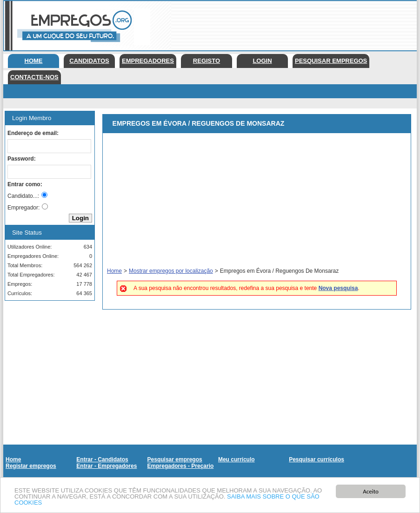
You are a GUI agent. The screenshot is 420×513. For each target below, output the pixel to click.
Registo (207, 61)
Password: (22, 159)
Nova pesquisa (338, 288)
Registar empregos (31, 466)
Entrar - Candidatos (102, 459)
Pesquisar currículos (317, 459)
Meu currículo (237, 459)
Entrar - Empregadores (107, 466)
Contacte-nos (34, 77)
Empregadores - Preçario (181, 466)
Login (262, 61)
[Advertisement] (47, 354)
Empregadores (148, 61)
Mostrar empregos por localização (171, 271)
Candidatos (89, 61)
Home (34, 61)
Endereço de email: (33, 133)
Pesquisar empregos (331, 61)
